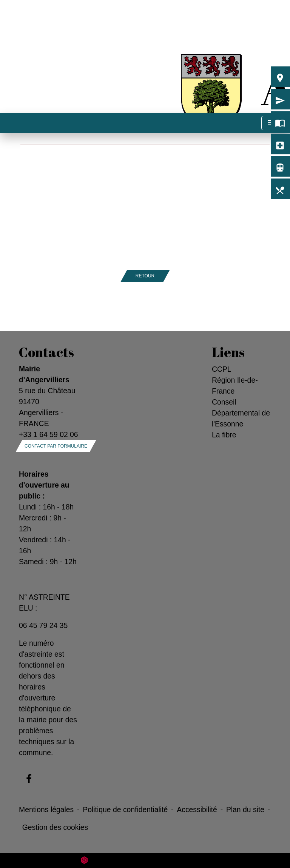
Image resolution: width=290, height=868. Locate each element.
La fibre (224, 435)
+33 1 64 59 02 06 (49, 434)
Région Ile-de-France (235, 386)
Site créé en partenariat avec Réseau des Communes (145, 860)
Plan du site (245, 810)
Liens (228, 352)
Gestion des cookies (55, 827)
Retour (145, 276)
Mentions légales (46, 810)
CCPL (222, 369)
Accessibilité (197, 810)
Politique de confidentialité (125, 810)
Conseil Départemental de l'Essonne (241, 413)
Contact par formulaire (56, 446)
